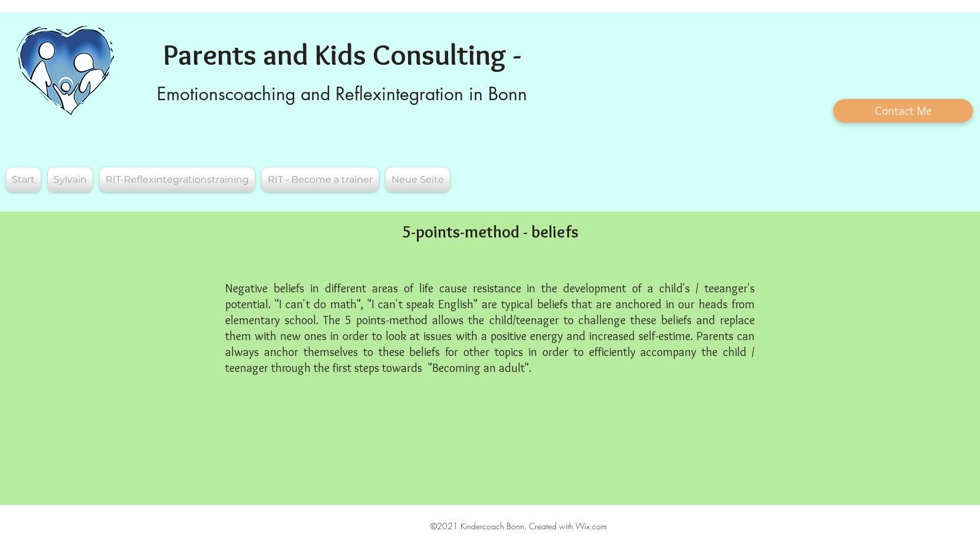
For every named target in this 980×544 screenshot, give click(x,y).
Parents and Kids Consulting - (342, 55)
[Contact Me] (903, 111)
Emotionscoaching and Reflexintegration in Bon (337, 94)
